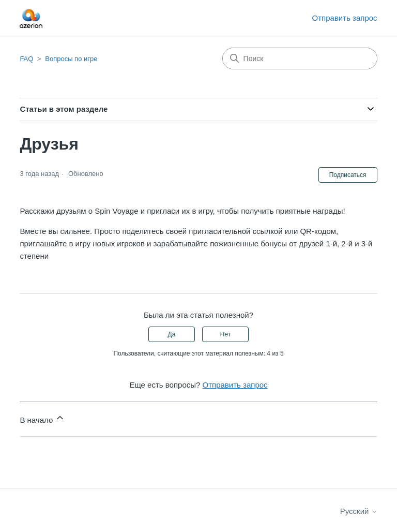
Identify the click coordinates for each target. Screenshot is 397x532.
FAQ (26, 59)
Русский (359, 511)
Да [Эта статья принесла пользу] (172, 334)
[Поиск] (300, 58)
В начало (42, 418)
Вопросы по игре (71, 59)
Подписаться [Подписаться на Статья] (348, 175)
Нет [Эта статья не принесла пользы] (225, 334)
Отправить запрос (345, 18)
